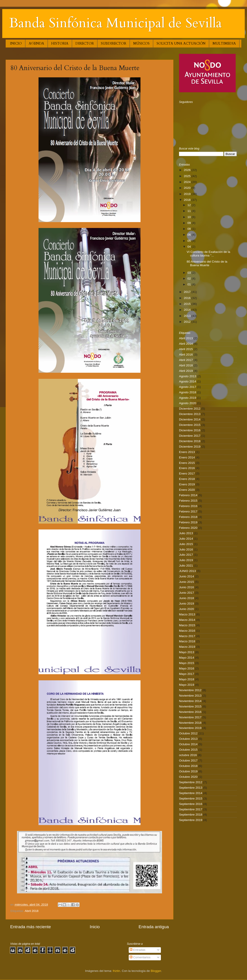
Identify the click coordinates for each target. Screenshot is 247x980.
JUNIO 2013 (187, 571)
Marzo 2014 (187, 620)
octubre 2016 (188, 755)
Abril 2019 (186, 371)
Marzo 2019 (187, 647)
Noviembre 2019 (190, 728)
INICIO (16, 43)
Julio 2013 (186, 533)
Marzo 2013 (187, 614)
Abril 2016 (186, 355)
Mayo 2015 (187, 663)
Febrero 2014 (188, 495)
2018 (188, 200)
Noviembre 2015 (190, 706)
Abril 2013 (186, 338)
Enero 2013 (187, 452)
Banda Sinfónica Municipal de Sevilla (115, 23)
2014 (188, 310)
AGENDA (36, 43)
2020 (188, 188)
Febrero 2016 (188, 506)
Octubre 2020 (188, 777)
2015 (188, 304)
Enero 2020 (187, 490)
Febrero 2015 (188, 501)
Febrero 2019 (188, 522)
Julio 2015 (186, 544)
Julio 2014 (186, 539)
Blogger (156, 971)
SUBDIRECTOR (114, 43)
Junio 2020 (186, 609)
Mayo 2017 (187, 674)
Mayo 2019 (187, 685)
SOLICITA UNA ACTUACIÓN (181, 43)
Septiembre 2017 (191, 809)
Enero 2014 (187, 457)
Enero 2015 (187, 463)
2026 (188, 170)
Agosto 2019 (188, 398)
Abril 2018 (32, 911)
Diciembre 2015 (190, 425)
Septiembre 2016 (191, 804)
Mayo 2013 (187, 652)
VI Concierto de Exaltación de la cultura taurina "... (208, 254)
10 (190, 217)
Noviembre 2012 (190, 690)
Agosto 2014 (188, 381)
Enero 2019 (187, 484)
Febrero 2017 (188, 511)
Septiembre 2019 (191, 820)
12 (190, 205)
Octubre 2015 (188, 750)
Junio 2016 (186, 587)
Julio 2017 (186, 555)
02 (190, 279)
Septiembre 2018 (191, 815)
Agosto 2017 (188, 387)
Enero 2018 (187, 479)
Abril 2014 (186, 344)
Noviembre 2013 (190, 696)
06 (190, 235)
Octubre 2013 (188, 739)
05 (190, 241)
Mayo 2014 (187, 658)
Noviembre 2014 (190, 701)
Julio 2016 (186, 549)
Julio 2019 (186, 560)
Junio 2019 (186, 604)
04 (190, 247)
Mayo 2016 (187, 668)
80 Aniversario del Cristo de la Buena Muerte (207, 263)
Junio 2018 (186, 598)
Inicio (95, 927)
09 (190, 223)
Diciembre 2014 (190, 419)
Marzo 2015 (187, 625)
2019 (188, 194)
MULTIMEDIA (224, 43)
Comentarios (140, 957)
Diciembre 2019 (190, 447)
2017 (188, 292)
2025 (188, 176)
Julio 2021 (186, 566)
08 (190, 229)
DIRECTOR (85, 43)
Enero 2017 (187, 473)
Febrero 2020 (188, 528)
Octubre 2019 (188, 771)
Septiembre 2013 (191, 788)
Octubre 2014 (188, 744)
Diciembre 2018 (190, 441)
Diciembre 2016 (190, 430)
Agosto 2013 (188, 376)
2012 (188, 322)
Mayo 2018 (187, 679)
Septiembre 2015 (191, 798)
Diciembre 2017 (190, 436)
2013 (188, 316)
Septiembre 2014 (191, 793)
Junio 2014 (186, 576)
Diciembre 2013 (190, 414)
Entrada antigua (154, 927)
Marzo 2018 (187, 641)
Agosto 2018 (188, 392)
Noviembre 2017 (190, 717)
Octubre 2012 (188, 733)
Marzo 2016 (187, 631)
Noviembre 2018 (190, 723)
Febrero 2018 (188, 517)
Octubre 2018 (188, 766)
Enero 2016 (187, 468)
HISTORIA (60, 43)
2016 (188, 298)
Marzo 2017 (187, 636)
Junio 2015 (186, 582)
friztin (116, 971)
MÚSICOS (141, 43)
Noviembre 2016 (190, 712)
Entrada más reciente (31, 927)
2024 (188, 182)
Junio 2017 (186, 593)
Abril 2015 (186, 349)
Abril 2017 (186, 360)
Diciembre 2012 (190, 409)
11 (190, 211)
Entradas (138, 950)
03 (190, 273)
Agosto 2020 (188, 403)
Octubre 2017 (188, 761)
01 (190, 284)
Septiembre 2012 (191, 782)
